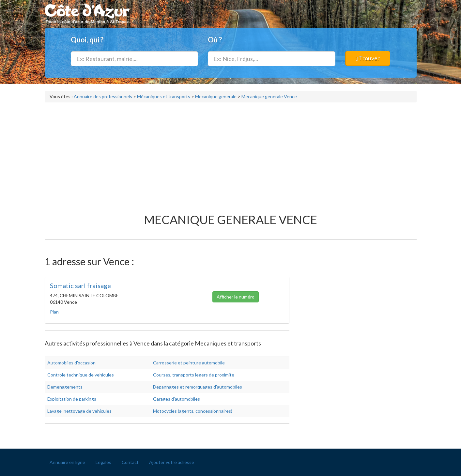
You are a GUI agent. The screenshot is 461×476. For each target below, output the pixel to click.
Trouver (368, 58)
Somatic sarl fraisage (80, 285)
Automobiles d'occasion (71, 363)
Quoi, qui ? (87, 40)
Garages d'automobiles (177, 399)
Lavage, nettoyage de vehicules (79, 411)
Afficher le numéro (236, 299)
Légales (103, 462)
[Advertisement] (231, 155)
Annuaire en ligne (67, 462)
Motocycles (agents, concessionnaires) (193, 411)
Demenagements (65, 387)
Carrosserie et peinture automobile (189, 363)
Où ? (215, 40)
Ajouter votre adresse (172, 462)
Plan (54, 312)
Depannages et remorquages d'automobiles (198, 387)
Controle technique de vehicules (81, 375)
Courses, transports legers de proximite (194, 375)
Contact (130, 462)
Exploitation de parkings (72, 399)
